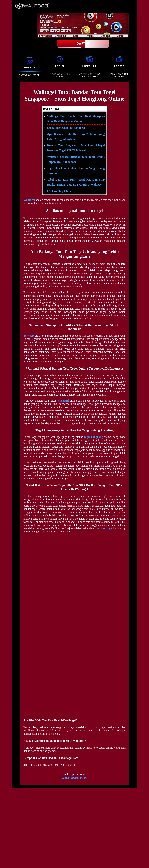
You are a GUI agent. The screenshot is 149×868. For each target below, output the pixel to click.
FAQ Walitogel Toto (59, 191)
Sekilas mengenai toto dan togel (66, 128)
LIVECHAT (89, 66)
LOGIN (60, 66)
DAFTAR (30, 67)
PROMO (119, 66)
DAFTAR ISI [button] (74, 109)
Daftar (83, 44)
